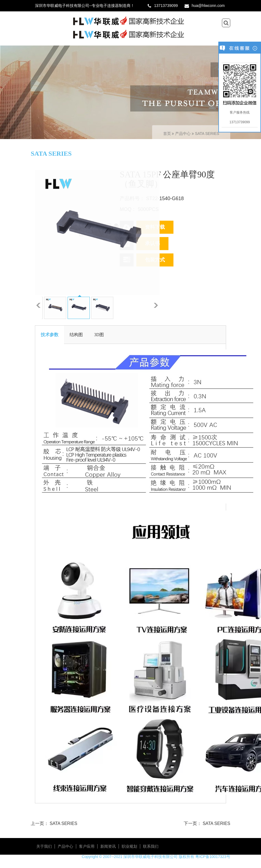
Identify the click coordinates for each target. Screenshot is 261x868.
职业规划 (129, 846)
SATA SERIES (207, 134)
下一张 (156, 305)
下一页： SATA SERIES (207, 823)
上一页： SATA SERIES (54, 823)
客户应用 (87, 846)
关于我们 (44, 846)
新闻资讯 (108, 846)
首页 (167, 134)
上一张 (38, 305)
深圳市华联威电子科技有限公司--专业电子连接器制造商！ (85, 6)
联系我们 (151, 846)
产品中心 (183, 134)
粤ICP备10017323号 (213, 857)
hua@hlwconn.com (208, 6)
